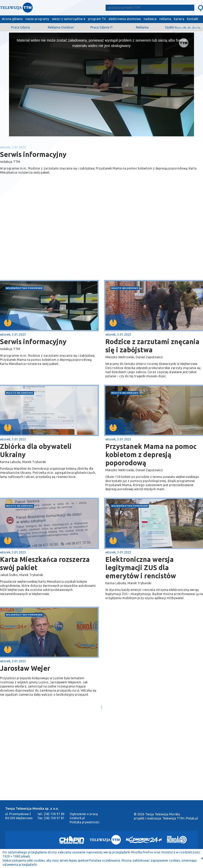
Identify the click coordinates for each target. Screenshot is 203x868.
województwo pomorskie (24, 288)
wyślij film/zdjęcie (189, 27)
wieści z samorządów (67, 19)
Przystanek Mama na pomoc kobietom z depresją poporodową (151, 455)
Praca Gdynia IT (102, 27)
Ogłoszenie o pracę (84, 814)
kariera (179, 19)
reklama (165, 19)
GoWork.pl (77, 818)
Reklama (142, 27)
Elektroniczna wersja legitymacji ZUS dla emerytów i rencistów (141, 568)
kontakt (193, 19)
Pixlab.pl (192, 818)
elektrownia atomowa (125, 19)
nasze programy (37, 19)
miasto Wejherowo (125, 288)
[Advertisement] (51, 239)
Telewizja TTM (173, 818)
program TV (97, 19)
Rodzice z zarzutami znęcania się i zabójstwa (152, 346)
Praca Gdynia (20, 27)
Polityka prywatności (85, 822)
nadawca (150, 19)
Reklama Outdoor (61, 27)
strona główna (12, 19)
